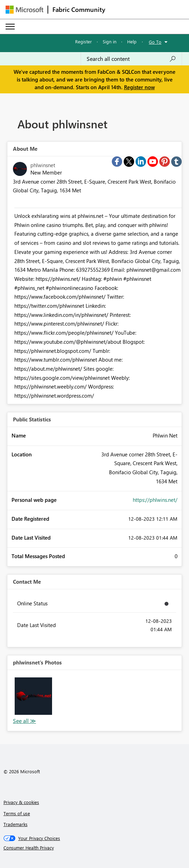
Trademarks (16, 824)
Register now (139, 87)
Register (83, 41)
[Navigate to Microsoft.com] (24, 10)
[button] (33, 696)
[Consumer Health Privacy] (95, 848)
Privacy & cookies (21, 802)
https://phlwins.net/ (155, 500)
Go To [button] (155, 42)
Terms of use (17, 813)
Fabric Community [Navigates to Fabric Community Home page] (79, 9)
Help (132, 41)
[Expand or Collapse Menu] (10, 27)
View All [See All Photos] (24, 721)
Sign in (110, 41)
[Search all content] (131, 59)
